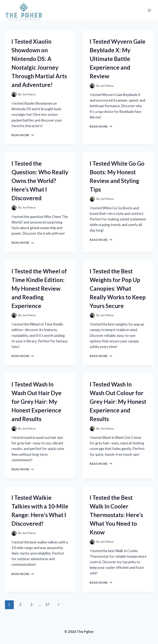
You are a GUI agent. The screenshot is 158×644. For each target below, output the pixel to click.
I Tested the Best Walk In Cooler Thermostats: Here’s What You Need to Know (116, 515)
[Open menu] (149, 10)
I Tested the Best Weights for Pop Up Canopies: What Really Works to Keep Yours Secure (118, 288)
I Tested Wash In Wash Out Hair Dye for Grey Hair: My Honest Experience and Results (37, 402)
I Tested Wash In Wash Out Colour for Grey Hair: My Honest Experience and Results (118, 402)
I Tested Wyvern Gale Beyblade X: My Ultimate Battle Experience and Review (118, 59)
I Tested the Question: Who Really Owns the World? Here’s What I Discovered (40, 181)
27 (48, 605)
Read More (23, 135)
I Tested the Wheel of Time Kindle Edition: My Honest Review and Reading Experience (39, 288)
